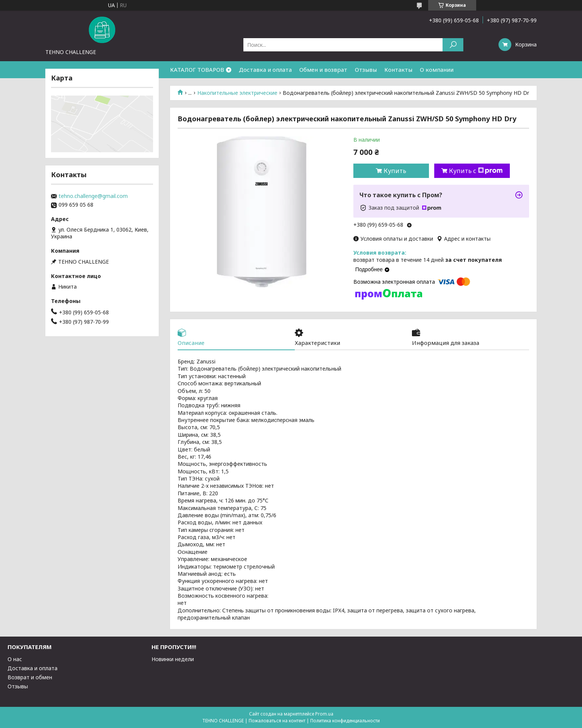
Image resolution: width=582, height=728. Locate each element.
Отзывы (366, 70)
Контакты (398, 70)
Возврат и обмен (30, 677)
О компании (437, 70)
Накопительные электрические (237, 93)
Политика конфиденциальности (345, 721)
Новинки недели (173, 659)
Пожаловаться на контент (277, 721)
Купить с (476, 171)
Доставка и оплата (265, 70)
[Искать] (453, 45)
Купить (395, 171)
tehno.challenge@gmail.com (93, 196)
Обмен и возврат (323, 70)
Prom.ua (324, 714)
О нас (15, 659)
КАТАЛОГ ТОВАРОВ (197, 70)
